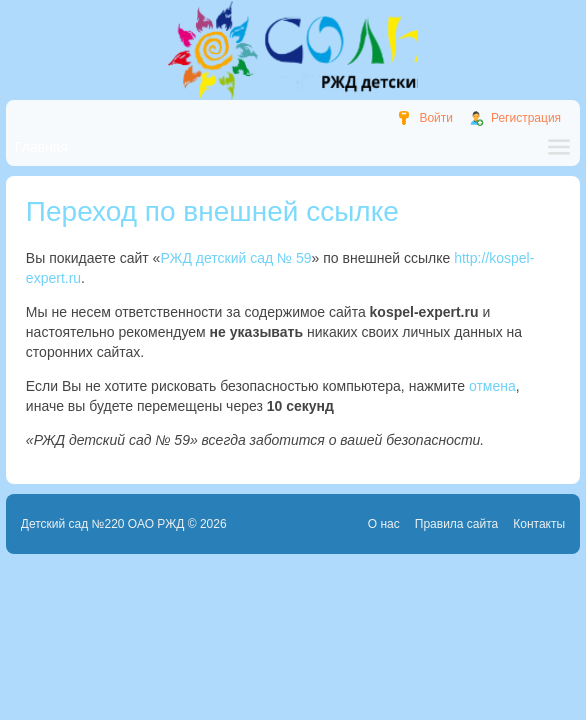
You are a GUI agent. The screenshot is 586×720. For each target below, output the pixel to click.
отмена (492, 386)
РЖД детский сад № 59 (235, 258)
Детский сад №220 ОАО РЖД (103, 524)
